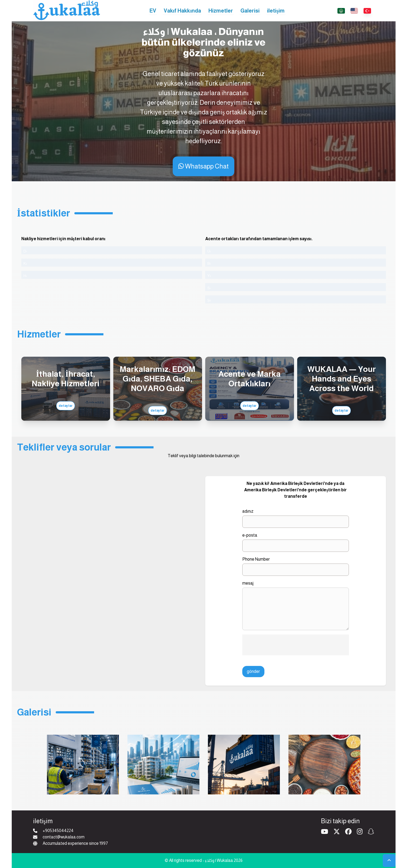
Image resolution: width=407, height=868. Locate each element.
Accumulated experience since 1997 (75, 843)
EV (153, 11)
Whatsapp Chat (204, 166)
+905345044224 (58, 831)
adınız (248, 511)
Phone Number (256, 559)
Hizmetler (221, 11)
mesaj (248, 583)
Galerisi (250, 11)
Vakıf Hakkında (182, 11)
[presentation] (296, 645)
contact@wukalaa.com (64, 837)
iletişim (276, 11)
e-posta (250, 535)
